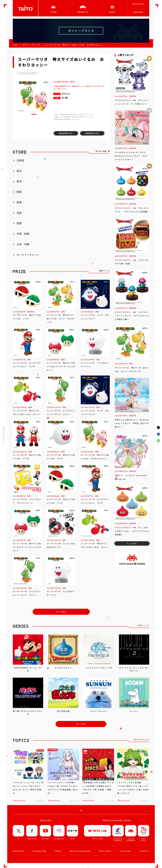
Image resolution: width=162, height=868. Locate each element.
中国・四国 (23, 234)
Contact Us (144, 851)
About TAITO (138, 4)
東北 (19, 171)
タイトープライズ (31, 45)
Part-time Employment (80, 851)
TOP (15, 45)
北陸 (19, 213)
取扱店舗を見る (66, 133)
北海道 (20, 160)
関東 (19, 192)
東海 (19, 202)
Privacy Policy (105, 851)
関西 (19, 223)
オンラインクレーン (28, 255)
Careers (58, 851)
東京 (19, 181)
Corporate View (39, 851)
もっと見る (61, 612)
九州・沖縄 (23, 244)
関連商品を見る (92, 133)
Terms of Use (125, 851)
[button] (34, 114)
